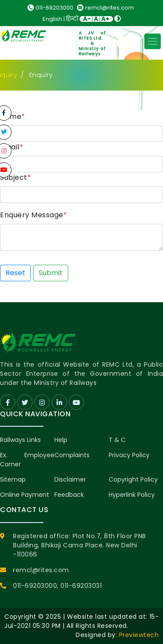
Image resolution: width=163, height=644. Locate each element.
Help (61, 440)
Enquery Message (33, 215)
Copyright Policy (133, 479)
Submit (51, 273)
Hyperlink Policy (132, 495)
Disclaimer (70, 479)
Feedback (69, 495)
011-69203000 (50, 8)
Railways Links (20, 440)
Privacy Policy (129, 455)
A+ (105, 19)
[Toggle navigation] (153, 41)
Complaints (72, 455)
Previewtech (139, 635)
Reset (15, 273)
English (52, 19)
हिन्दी (72, 19)
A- (87, 19)
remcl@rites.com (105, 8)
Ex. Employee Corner (27, 460)
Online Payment (25, 495)
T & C (117, 440)
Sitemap (13, 479)
